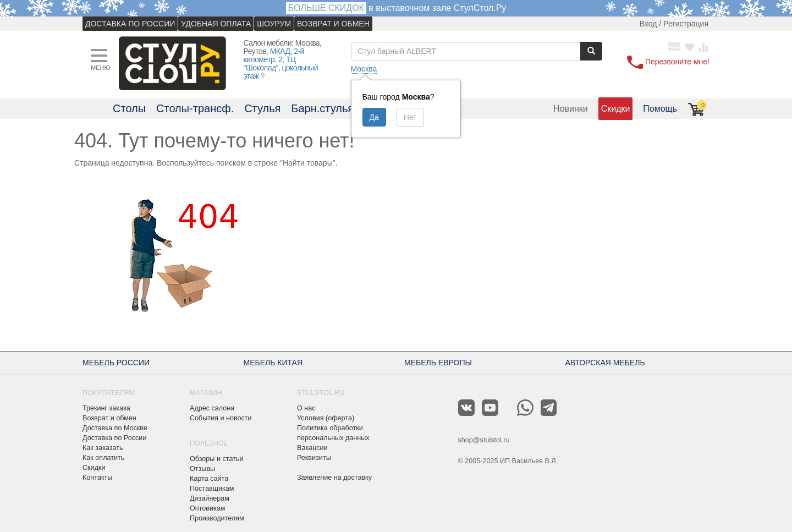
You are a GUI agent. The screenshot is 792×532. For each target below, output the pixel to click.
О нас (306, 408)
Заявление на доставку (334, 478)
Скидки (616, 109)
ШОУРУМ (274, 24)
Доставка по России (114, 438)
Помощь (660, 109)
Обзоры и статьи (216, 459)
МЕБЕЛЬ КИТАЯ (273, 363)
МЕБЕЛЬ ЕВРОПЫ (438, 363)
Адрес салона (212, 408)
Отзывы (202, 469)
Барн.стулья (322, 108)
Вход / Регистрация (674, 24)
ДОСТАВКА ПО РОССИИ (130, 24)
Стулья (262, 108)
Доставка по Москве (115, 428)
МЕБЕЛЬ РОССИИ (116, 363)
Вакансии (312, 448)
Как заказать (103, 448)
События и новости (221, 418)
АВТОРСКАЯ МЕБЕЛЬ (605, 363)
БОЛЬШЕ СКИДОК (326, 8)
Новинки (571, 109)
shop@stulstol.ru (484, 440)
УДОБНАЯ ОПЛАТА (216, 24)
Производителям (217, 518)
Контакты (97, 478)
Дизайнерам (210, 498)
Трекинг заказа (106, 408)
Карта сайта (209, 479)
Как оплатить (103, 458)
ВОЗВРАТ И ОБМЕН (333, 24)
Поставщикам (212, 489)
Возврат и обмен (109, 418)
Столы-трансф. (195, 108)
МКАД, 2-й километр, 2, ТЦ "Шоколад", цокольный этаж (281, 64)
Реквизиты (314, 458)
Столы (129, 108)
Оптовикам (207, 508)
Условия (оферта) (326, 418)
